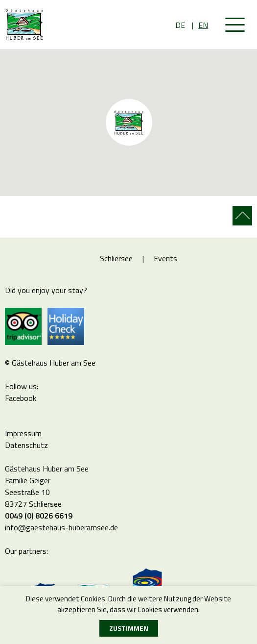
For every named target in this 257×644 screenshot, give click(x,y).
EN (203, 25)
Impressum (23, 433)
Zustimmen (129, 628)
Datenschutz (26, 445)
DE (180, 25)
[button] (153, 147)
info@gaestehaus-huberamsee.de (61, 527)
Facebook (21, 398)
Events (165, 258)
